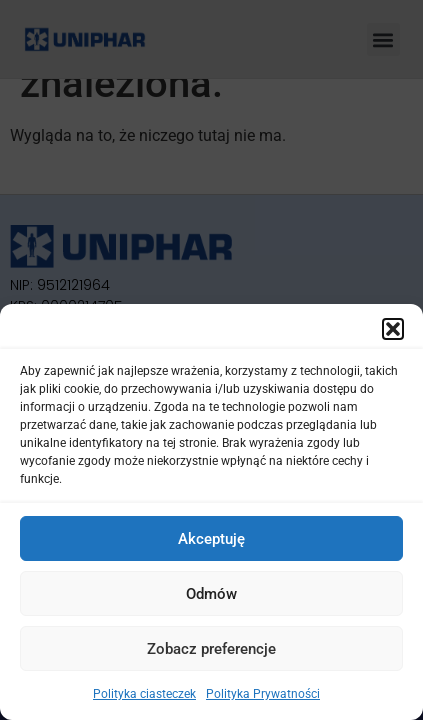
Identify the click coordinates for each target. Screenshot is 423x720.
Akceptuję (211, 539)
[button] (393, 329)
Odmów (211, 594)
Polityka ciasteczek (144, 694)
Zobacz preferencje (211, 649)
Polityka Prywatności (263, 694)
